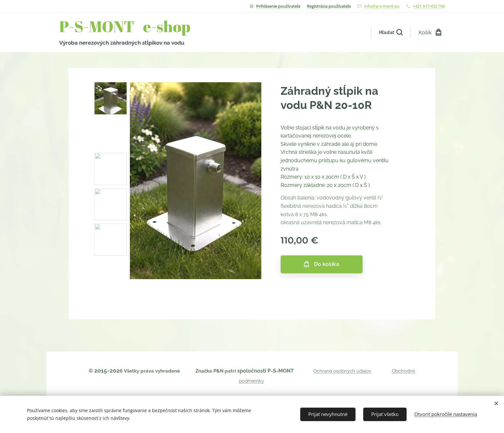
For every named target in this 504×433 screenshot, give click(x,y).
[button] (391, 32)
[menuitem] (330, 32)
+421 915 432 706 (429, 6)
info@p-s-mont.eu (382, 6)
